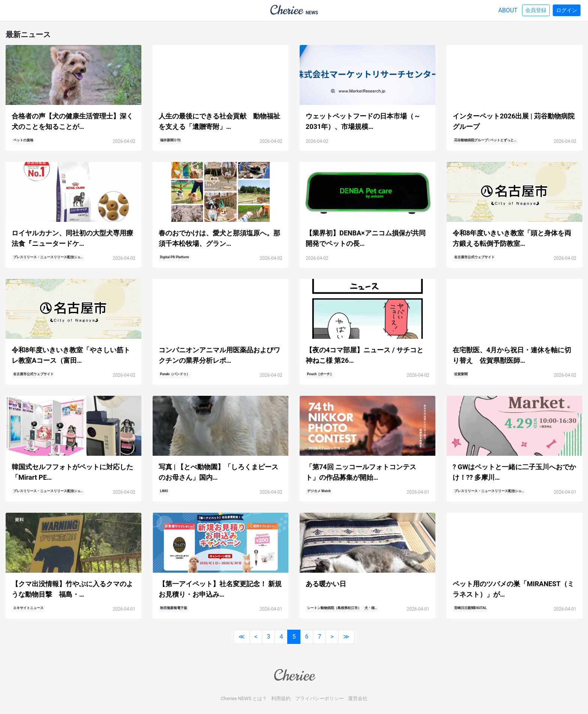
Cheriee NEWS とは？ (244, 698)
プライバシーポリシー (319, 698)
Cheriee (294, 675)
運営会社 (358, 698)
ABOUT (508, 10)
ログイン (567, 10)
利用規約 (281, 698)
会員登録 (536, 10)
